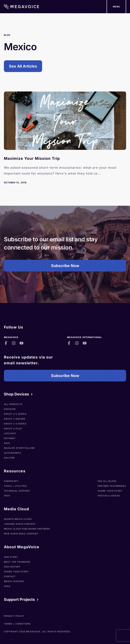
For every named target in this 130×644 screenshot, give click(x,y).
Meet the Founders (17, 562)
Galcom (9, 458)
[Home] (21, 7)
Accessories (12, 453)
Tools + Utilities (15, 486)
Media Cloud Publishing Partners (27, 529)
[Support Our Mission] (116, 7)
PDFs (7, 496)
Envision (10, 409)
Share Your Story (110, 491)
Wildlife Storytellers (19, 448)
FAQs (7, 586)
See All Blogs (107, 481)
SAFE (7, 443)
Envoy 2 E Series (15, 414)
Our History (12, 567)
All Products (13, 404)
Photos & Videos (109, 496)
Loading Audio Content (20, 524)
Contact (10, 576)
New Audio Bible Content (21, 534)
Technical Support (17, 491)
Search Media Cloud (18, 519)
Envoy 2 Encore (15, 419)
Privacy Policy (14, 616)
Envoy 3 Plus (13, 429)
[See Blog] (65, 138)
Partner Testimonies (112, 486)
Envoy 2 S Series (15, 424)
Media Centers (14, 581)
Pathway (10, 438)
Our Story (11, 557)
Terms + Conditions (17, 624)
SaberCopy (11, 481)
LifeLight (10, 433)
